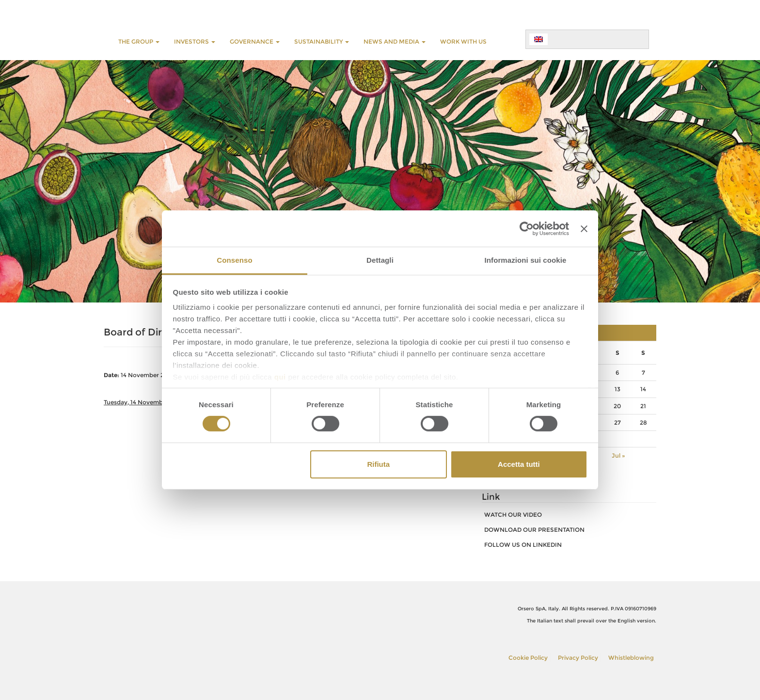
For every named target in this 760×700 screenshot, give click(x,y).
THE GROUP (139, 41)
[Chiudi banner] (584, 228)
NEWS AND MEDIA (395, 41)
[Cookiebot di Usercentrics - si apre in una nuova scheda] (527, 228)
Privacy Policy (578, 658)
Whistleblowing (631, 658)
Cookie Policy (528, 658)
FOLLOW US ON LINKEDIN (523, 545)
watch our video (513, 515)
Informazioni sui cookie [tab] (526, 260)
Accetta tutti (519, 464)
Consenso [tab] (234, 260)
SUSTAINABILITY (322, 41)
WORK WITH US (463, 41)
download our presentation (534, 530)
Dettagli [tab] (380, 260)
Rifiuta (378, 464)
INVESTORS (195, 41)
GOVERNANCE (255, 41)
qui (280, 377)
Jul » (618, 455)
